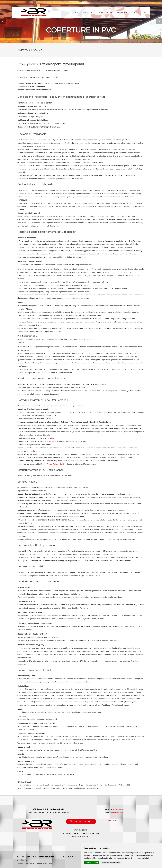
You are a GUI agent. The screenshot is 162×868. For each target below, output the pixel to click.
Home (75, 12)
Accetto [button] (88, 863)
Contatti (136, 12)
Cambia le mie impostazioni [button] (110, 863)
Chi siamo (88, 12)
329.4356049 (118, 809)
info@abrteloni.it (117, 813)
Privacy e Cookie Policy (44, 863)
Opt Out (63, 464)
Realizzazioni (104, 12)
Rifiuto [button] (96, 863)
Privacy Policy (52, 441)
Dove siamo (121, 12)
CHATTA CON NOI (81, 821)
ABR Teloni (112, 821)
